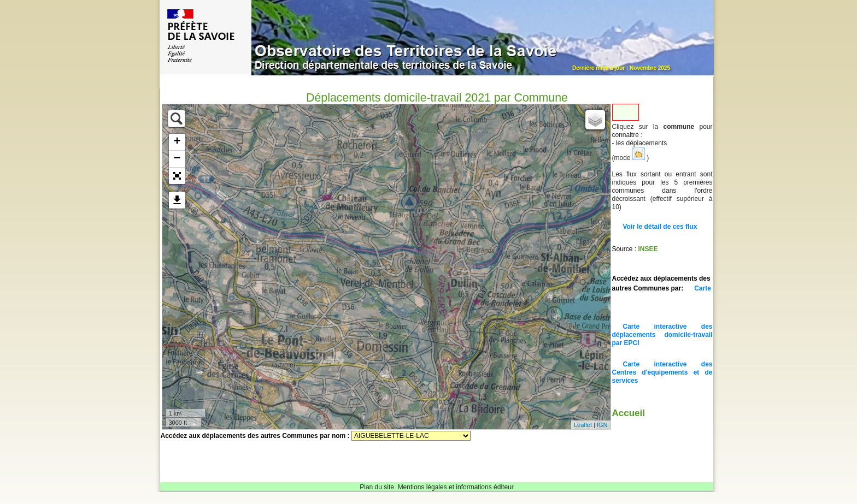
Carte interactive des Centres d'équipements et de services (662, 372)
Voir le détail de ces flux (660, 227)
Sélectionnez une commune (411, 436)
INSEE (648, 249)
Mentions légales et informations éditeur (456, 487)
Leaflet (583, 425)
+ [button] (177, 142)
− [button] (177, 159)
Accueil (629, 413)
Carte (703, 288)
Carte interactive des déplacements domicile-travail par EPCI (662, 335)
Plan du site (377, 487)
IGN (602, 425)
